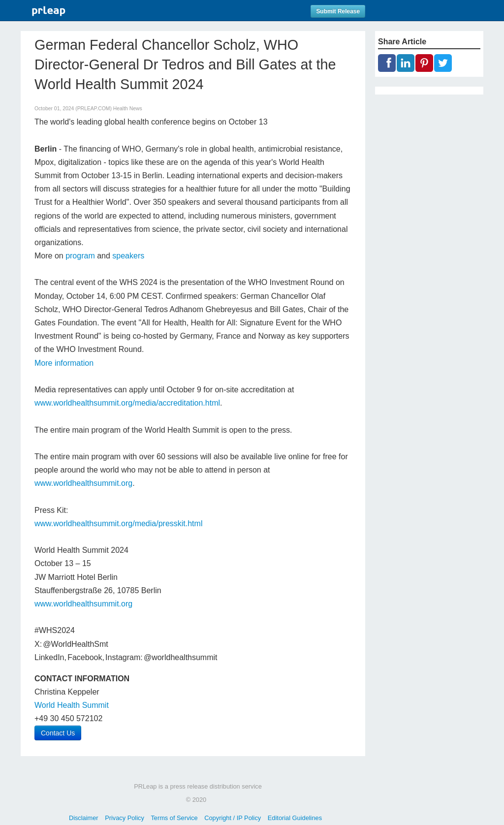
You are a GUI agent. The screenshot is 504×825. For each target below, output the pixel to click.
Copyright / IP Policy (233, 818)
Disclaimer (84, 818)
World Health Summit (72, 705)
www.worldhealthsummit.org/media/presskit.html (118, 524)
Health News (128, 109)
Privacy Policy (125, 818)
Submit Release (338, 11)
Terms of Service (174, 818)
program (80, 256)
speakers (128, 256)
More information (64, 363)
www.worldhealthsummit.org (83, 483)
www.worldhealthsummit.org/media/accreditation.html (127, 403)
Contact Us (58, 733)
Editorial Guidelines (295, 818)
